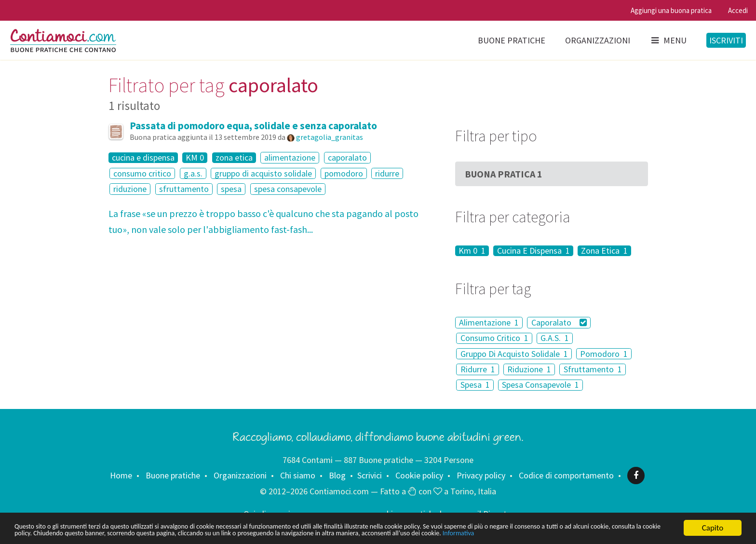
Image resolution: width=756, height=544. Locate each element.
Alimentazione (489, 322)
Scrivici (370, 475)
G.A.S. (555, 338)
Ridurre (478, 369)
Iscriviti (726, 40)
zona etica (234, 158)
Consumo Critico (494, 338)
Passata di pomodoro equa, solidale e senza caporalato (253, 126)
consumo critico (142, 173)
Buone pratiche (512, 40)
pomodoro (344, 173)
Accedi (738, 10)
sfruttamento (184, 189)
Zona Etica (604, 251)
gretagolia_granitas (330, 137)
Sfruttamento (593, 369)
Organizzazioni (598, 40)
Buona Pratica (504, 174)
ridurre (387, 173)
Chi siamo (298, 475)
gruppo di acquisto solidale (263, 173)
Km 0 (472, 251)
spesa (231, 189)
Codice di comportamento (566, 475)
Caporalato (559, 322)
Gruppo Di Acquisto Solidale (514, 354)
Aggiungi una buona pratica (671, 10)
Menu (668, 40)
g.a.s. (193, 173)
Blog (337, 475)
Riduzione (529, 369)
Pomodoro (604, 354)
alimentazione (290, 157)
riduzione (130, 189)
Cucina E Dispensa (533, 251)
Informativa (34, 533)
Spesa (475, 385)
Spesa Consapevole (540, 385)
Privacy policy (481, 475)
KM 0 (195, 158)
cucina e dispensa (143, 158)
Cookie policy (419, 475)
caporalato (347, 157)
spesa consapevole (288, 189)
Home (121, 475)
